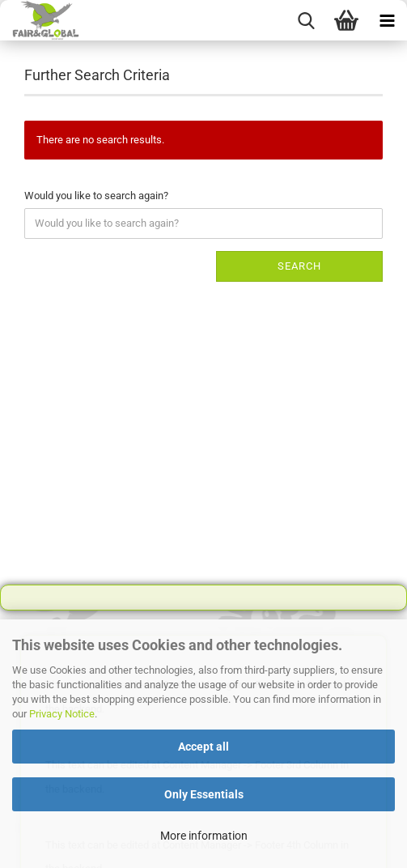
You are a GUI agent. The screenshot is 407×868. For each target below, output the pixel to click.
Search (299, 266)
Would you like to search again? (96, 196)
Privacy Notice (62, 714)
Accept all (203, 747)
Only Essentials (204, 794)
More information (204, 836)
